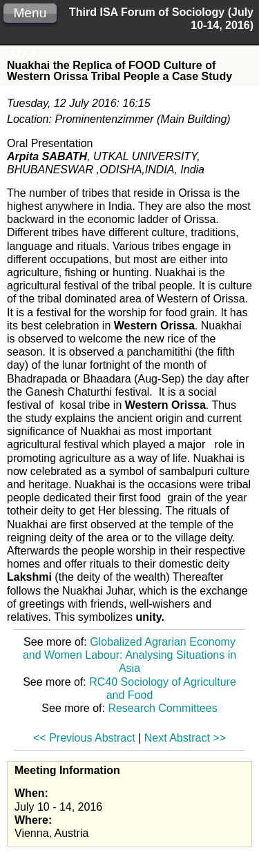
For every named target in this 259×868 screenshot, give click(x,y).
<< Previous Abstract (84, 738)
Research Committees (162, 708)
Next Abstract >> (185, 738)
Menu (30, 13)
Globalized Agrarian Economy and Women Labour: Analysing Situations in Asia (129, 655)
